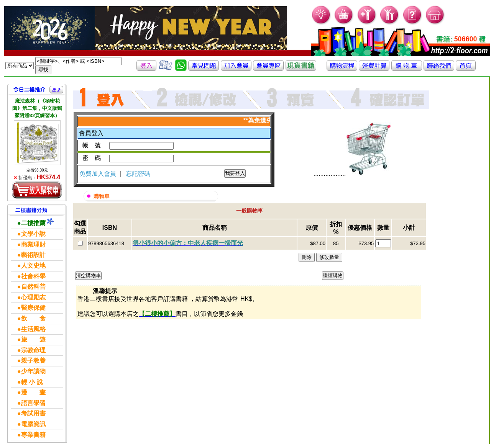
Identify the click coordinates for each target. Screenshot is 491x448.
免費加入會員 (99, 174)
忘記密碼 (138, 174)
